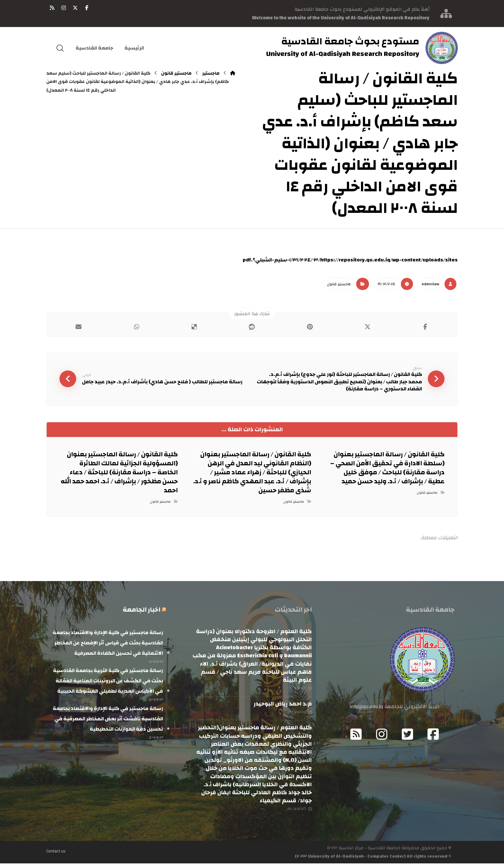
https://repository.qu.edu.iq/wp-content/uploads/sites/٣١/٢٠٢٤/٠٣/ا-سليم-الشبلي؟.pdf (350, 260)
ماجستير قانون (339, 284)
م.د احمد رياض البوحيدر (283, 705)
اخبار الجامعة (142, 611)
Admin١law (430, 284)
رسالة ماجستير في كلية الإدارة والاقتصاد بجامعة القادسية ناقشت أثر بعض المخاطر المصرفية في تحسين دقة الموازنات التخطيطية (108, 720)
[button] (87, 8)
